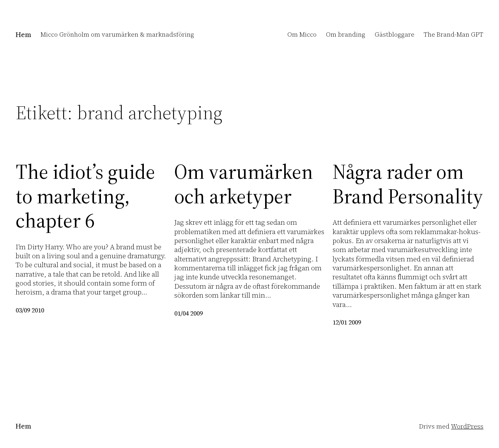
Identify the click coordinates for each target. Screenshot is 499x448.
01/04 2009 (188, 313)
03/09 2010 (30, 310)
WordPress (467, 426)
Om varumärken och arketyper (244, 184)
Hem (23, 34)
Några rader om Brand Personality (408, 184)
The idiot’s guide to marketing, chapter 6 (85, 196)
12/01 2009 (347, 322)
